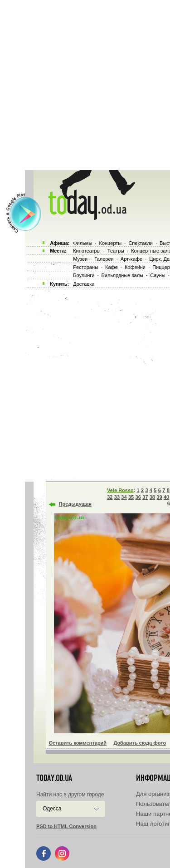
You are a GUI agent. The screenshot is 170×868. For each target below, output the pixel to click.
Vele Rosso (120, 490)
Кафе (112, 267)
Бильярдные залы (122, 275)
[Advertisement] (85, 85)
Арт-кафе (131, 259)
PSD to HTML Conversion (66, 826)
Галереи (104, 259)
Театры (116, 251)
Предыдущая (75, 504)
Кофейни (135, 267)
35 (131, 497)
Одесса (52, 809)
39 (159, 497)
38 (152, 497)
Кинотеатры (87, 251)
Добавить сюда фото (140, 743)
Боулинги (84, 275)
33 (117, 497)
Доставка (84, 284)
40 (166, 497)
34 (124, 497)
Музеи (80, 259)
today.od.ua (54, 778)
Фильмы (83, 243)
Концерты (110, 243)
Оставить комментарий (78, 743)
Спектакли (141, 243)
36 (138, 497)
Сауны (158, 275)
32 (110, 497)
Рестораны (86, 267)
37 (145, 497)
